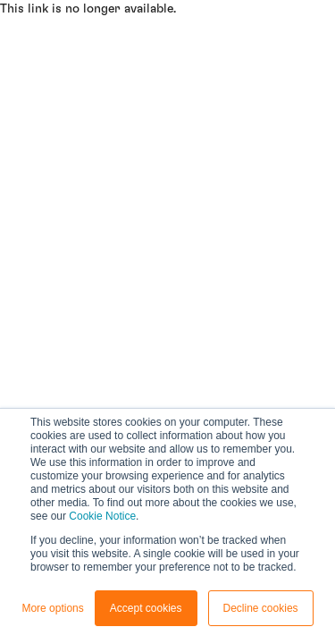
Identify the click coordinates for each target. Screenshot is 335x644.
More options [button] (52, 608)
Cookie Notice (102, 516)
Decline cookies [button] (261, 608)
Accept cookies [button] (146, 608)
